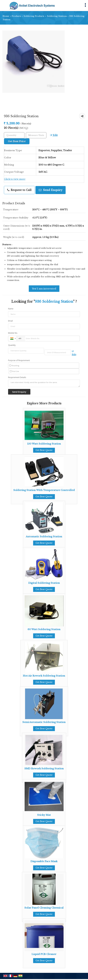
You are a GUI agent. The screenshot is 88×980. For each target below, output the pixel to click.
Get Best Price (17, 141)
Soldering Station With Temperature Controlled (44, 490)
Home (6, 16)
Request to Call (19, 190)
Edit (54, 135)
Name (11, 309)
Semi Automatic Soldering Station (44, 722)
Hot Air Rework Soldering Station (44, 676)
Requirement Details (17, 377)
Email (10, 321)
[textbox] (36, 135)
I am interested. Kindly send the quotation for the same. (44, 383)
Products (16, 16)
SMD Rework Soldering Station (44, 768)
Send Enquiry (51, 190)
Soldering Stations (57, 16)
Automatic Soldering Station (44, 536)
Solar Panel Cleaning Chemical (44, 908)
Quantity (12, 345)
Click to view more (15, 179)
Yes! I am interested (44, 289)
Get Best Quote (44, 450)
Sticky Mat (44, 815)
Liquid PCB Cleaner (44, 954)
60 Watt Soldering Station (44, 629)
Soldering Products (34, 16)
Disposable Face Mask (44, 861)
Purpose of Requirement (19, 360)
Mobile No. (13, 333)
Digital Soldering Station (44, 583)
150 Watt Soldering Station (44, 444)
